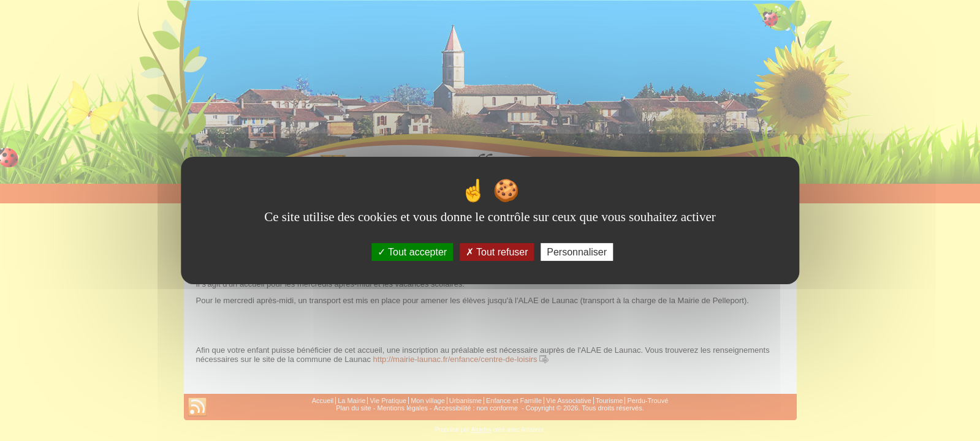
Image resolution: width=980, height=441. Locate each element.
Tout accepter (412, 252)
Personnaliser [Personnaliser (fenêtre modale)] (577, 252)
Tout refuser (497, 252)
